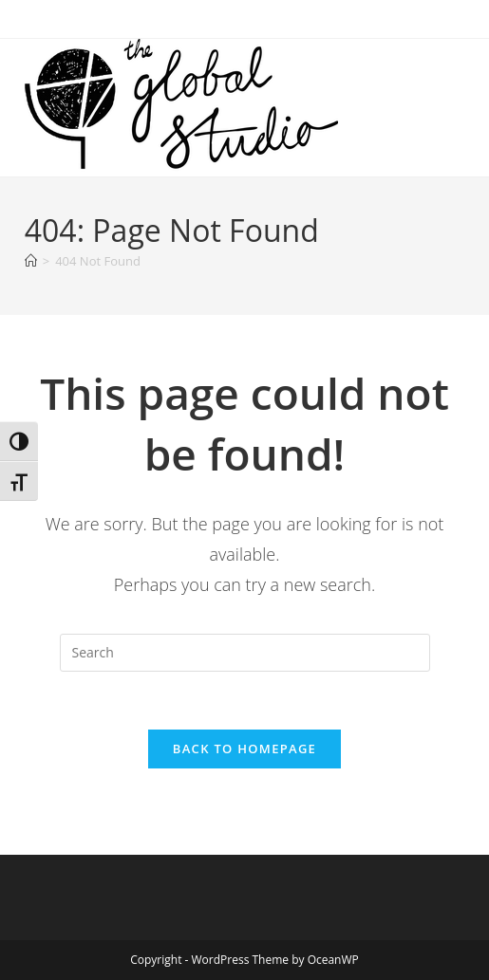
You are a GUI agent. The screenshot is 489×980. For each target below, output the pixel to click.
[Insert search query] (245, 653)
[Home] (31, 261)
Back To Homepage (244, 749)
